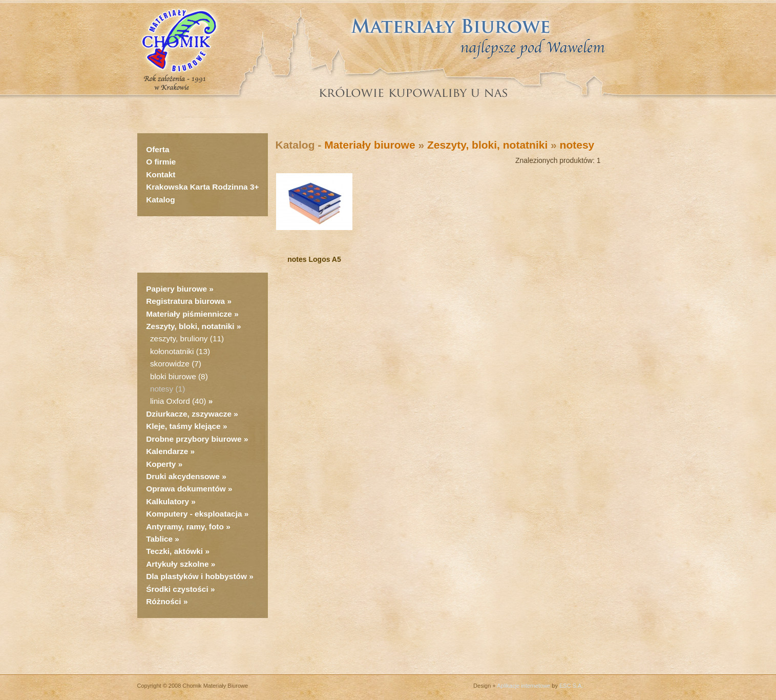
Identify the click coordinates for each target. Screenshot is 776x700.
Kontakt (161, 174)
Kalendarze (168, 451)
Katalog (160, 200)
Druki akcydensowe (183, 476)
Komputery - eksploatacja (194, 514)
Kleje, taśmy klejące (183, 426)
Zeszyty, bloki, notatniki (190, 326)
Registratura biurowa (185, 301)
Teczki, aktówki (174, 551)
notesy (577, 145)
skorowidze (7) (176, 364)
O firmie (161, 162)
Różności (163, 601)
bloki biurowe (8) (179, 376)
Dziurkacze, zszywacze (190, 414)
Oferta (158, 149)
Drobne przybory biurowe (194, 439)
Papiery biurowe (176, 289)
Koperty (162, 464)
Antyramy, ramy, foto (185, 527)
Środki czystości (177, 589)
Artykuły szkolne (177, 564)
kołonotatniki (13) (180, 351)
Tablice (159, 539)
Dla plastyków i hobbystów (196, 576)
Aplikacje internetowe (523, 686)
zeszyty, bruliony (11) (187, 338)
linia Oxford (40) (178, 401)
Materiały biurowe (370, 145)
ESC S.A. (571, 686)
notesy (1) (167, 389)
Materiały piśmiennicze (190, 314)
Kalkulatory (167, 501)
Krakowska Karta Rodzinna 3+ (202, 187)
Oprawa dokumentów (186, 489)
